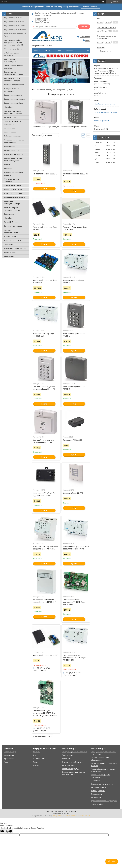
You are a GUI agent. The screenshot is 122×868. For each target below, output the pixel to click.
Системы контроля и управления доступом (13, 80)
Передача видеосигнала (14, 240)
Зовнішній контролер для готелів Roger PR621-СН (43, 441)
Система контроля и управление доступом (13, 209)
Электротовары (10, 132)
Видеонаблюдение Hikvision (15, 30)
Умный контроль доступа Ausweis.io (14, 67)
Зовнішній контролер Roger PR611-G (74, 335)
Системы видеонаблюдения (73, 762)
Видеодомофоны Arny (13, 95)
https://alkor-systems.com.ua (105, 104)
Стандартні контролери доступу (45, 127)
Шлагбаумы (9, 169)
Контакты (37, 752)
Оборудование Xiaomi (13, 189)
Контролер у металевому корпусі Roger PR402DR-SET (44, 601)
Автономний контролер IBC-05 (46, 655)
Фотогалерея (9, 755)
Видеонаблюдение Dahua (14, 22)
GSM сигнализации (11, 236)
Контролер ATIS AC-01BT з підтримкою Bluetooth (44, 494)
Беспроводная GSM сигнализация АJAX (12, 60)
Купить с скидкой (91, 7)
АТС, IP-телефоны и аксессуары (12, 54)
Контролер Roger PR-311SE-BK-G (76, 175)
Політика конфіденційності (81, 816)
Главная (37, 51)
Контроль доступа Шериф (14, 85)
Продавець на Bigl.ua (61, 813)
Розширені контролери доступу (74, 127)
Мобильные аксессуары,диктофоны (13, 203)
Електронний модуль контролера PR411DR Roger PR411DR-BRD (74, 658)
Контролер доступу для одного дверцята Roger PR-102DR (46, 548)
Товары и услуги (10, 752)
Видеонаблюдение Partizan (15, 26)
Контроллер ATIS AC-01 (73, 440)
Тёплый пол (9, 244)
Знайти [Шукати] (84, 27)
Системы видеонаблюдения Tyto (15, 35)
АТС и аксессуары (69, 765)
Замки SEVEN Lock (11, 222)
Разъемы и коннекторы (13, 226)
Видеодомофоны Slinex (14, 103)
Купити (44, 189)
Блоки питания (10, 146)
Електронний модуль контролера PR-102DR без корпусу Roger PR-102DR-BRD (45, 713)
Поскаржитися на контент (61, 816)
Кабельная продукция (13, 136)
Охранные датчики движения (12, 180)
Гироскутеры (9, 256)
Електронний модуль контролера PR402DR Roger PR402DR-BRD (74, 602)
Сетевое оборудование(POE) (12, 231)
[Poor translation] (9, 831)
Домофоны (9, 107)
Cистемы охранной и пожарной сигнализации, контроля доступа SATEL (14, 42)
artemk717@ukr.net (101, 121)
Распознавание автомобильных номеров (14, 73)
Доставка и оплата (40, 759)
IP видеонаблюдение (13, 185)
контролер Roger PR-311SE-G (45, 174)
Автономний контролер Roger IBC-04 (45, 228)
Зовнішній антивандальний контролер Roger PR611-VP (44, 388)
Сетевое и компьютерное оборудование (14, 141)
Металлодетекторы (12, 150)
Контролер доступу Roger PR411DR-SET (44, 335)
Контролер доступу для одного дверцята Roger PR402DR (76, 548)
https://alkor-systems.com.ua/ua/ (106, 112)
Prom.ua (73, 811)
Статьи (7, 762)
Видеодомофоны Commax (15, 99)
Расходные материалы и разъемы (14, 174)
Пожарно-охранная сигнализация (12, 90)
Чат (112, 862)
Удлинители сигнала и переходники (13, 123)
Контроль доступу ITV (47, 90)
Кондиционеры (10, 252)
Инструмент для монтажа (14, 154)
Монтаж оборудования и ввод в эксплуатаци (14, 159)
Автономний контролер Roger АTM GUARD (45, 281)
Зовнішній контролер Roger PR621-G (74, 388)
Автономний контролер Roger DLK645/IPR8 (75, 228)
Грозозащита (9, 214)
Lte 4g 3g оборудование (14, 193)
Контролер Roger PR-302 (73, 493)
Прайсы (70, 51)
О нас (48, 51)
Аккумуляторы (10, 128)
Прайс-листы (9, 759)
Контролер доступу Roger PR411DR (73, 281)
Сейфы (7, 165)
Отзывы (58, 51)
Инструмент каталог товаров (15, 248)
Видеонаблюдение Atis (13, 18)
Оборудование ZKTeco (13, 49)
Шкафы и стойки (10, 117)
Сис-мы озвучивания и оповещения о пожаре (13, 112)
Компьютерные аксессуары (15, 197)
